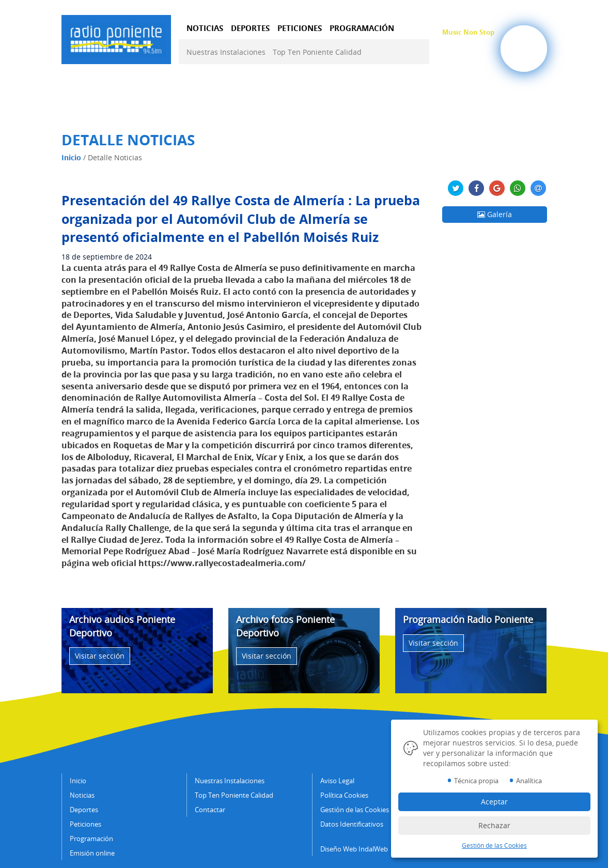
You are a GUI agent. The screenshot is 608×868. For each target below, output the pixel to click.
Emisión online (92, 853)
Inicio (71, 157)
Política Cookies (344, 795)
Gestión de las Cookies (355, 810)
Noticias (82, 795)
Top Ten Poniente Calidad (317, 52)
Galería (495, 214)
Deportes (84, 810)
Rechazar (494, 825)
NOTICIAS (205, 28)
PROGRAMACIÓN (362, 28)
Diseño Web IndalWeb (354, 849)
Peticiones (85, 824)
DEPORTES (250, 28)
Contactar (210, 810)
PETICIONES (300, 28)
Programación (91, 839)
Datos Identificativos (352, 824)
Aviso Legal (337, 781)
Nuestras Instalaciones (226, 52)
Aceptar (494, 802)
